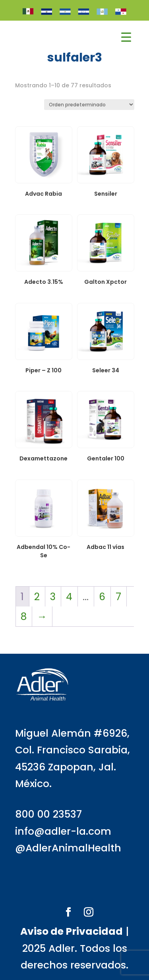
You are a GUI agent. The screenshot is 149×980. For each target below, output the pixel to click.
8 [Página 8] (24, 617)
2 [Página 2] (37, 597)
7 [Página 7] (118, 597)
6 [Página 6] (102, 597)
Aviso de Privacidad (72, 931)
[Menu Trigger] (126, 37)
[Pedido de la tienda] (89, 105)
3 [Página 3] (53, 597)
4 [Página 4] (69, 597)
